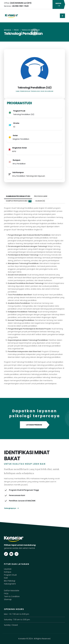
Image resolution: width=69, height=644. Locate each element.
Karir (6, 578)
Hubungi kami (10, 584)
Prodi (16, 30)
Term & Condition (12, 596)
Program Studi (10, 575)
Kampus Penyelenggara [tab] (19, 201)
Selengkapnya (11, 508)
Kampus (8, 572)
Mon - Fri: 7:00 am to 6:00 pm (17, 614)
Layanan (8, 569)
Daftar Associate (12, 591)
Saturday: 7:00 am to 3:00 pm (17, 620)
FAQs (6, 593)
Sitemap (8, 599)
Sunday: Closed (11, 625)
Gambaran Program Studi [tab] (18, 196)
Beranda (8, 30)
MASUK (59, 5)
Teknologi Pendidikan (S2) (35, 88)
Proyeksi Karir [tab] (41, 196)
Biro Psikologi (10, 581)
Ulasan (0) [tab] (40, 201)
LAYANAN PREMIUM (35, 425)
